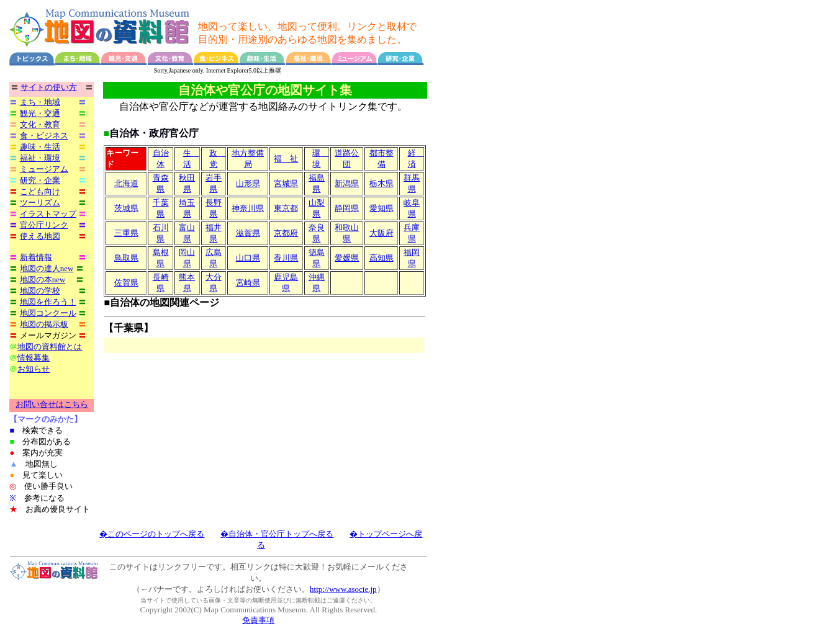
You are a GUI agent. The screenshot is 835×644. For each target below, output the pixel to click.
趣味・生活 (40, 147)
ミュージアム (44, 169)
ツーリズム (40, 203)
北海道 (126, 184)
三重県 (126, 234)
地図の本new (43, 280)
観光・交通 (40, 113)
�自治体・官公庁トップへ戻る (277, 534)
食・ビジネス (44, 136)
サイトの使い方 (49, 87)
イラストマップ (48, 214)
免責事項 (258, 621)
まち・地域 (40, 102)
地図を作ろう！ (48, 302)
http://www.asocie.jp (343, 590)
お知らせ (34, 369)
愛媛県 (347, 258)
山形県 (248, 184)
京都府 (286, 234)
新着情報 (36, 257)
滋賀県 (248, 234)
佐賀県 (126, 283)
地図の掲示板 (44, 324)
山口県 (248, 258)
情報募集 (34, 358)
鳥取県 (126, 258)
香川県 (286, 258)
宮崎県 (248, 283)
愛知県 (381, 209)
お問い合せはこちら (52, 405)
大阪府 (381, 234)
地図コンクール (48, 313)
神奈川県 (248, 209)
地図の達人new (47, 268)
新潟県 (347, 184)
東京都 (286, 209)
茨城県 (126, 209)
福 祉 (286, 159)
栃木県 (381, 184)
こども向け (40, 191)
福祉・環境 (40, 158)
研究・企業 (40, 180)
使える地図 (40, 236)
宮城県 (286, 184)
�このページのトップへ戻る (152, 534)
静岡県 (347, 209)
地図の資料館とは (50, 347)
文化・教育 (40, 124)
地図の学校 (40, 291)
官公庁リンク (44, 225)
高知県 (381, 258)
